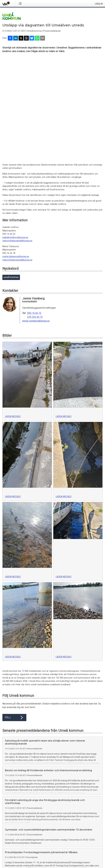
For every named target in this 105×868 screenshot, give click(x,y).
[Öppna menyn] (21, 3)
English (15, 859)
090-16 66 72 (34, 213)
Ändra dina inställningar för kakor (18, 848)
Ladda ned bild (13, 316)
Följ (14, 617)
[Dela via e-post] (43, 38)
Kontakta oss (34, 836)
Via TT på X (8, 842)
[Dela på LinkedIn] (16, 38)
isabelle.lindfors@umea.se (15, 137)
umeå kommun (11, 177)
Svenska (6, 859)
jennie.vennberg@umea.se (36, 221)
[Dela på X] (21, 38)
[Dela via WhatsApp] (37, 38)
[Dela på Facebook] (10, 38)
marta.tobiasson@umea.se (16, 156)
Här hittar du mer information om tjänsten (22, 814)
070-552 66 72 (35, 217)
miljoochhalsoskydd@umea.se (17, 140)
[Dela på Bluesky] (32, 38)
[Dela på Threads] (26, 38)
